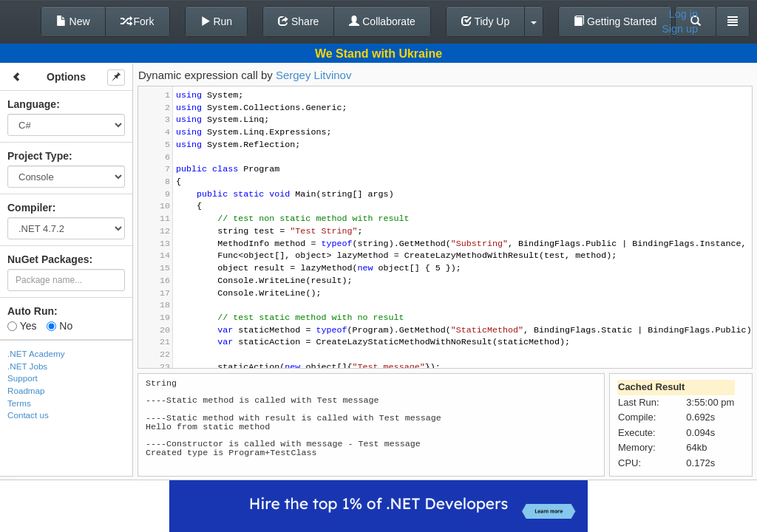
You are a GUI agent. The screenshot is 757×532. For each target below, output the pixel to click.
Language (32, 104)
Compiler (30, 208)
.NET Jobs (27, 366)
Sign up (680, 29)
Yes (22, 326)
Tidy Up (485, 21)
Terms (19, 403)
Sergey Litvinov (314, 75)
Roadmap (26, 391)
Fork (138, 21)
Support (23, 378)
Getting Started (615, 21)
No (60, 326)
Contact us (28, 415)
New (73, 21)
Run (217, 21)
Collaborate (382, 21)
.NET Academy (36, 354)
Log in (683, 14)
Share (298, 21)
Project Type (38, 156)
